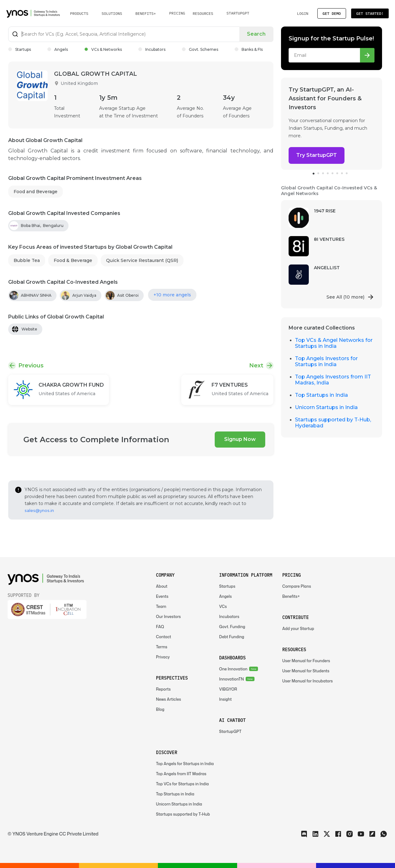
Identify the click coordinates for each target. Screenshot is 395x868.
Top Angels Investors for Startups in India (326, 361)
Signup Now (240, 439)
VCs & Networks (103, 49)
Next (256, 366)
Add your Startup (298, 629)
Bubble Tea (27, 260)
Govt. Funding (232, 627)
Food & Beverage (73, 260)
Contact (164, 637)
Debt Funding (232, 637)
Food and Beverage (36, 192)
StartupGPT (238, 13)
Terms (162, 647)
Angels (58, 49)
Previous (31, 366)
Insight (225, 699)
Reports (163, 689)
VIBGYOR (228, 689)
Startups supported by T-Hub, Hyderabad (333, 423)
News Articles (168, 699)
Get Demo (332, 13)
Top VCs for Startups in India (182, 784)
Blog (160, 709)
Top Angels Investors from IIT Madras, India (333, 380)
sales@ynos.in (39, 510)
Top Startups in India (321, 395)
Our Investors (168, 617)
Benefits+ (291, 596)
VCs (223, 606)
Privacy (163, 657)
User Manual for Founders (306, 661)
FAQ (160, 627)
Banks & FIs (249, 49)
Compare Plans (297, 586)
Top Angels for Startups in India (185, 764)
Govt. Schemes (200, 49)
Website (29, 329)
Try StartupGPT (317, 155)
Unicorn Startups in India (326, 407)
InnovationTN (232, 679)
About (162, 586)
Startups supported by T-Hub (183, 814)
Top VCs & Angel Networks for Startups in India (334, 343)
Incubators (152, 49)
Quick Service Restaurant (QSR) (142, 260)
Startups (20, 49)
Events (162, 596)
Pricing (177, 13)
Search (256, 34)
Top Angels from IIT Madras (181, 774)
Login (302, 13)
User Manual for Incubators (308, 681)
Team (161, 606)
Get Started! (370, 13)
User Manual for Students (306, 671)
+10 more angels (172, 295)
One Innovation (233, 669)
